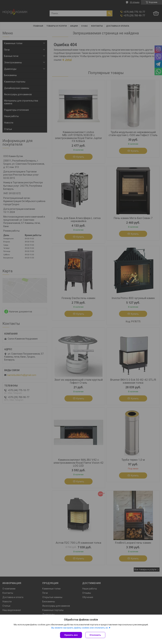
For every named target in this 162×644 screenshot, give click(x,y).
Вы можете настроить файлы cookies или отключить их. (80, 628)
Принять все (71, 635)
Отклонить (95, 635)
